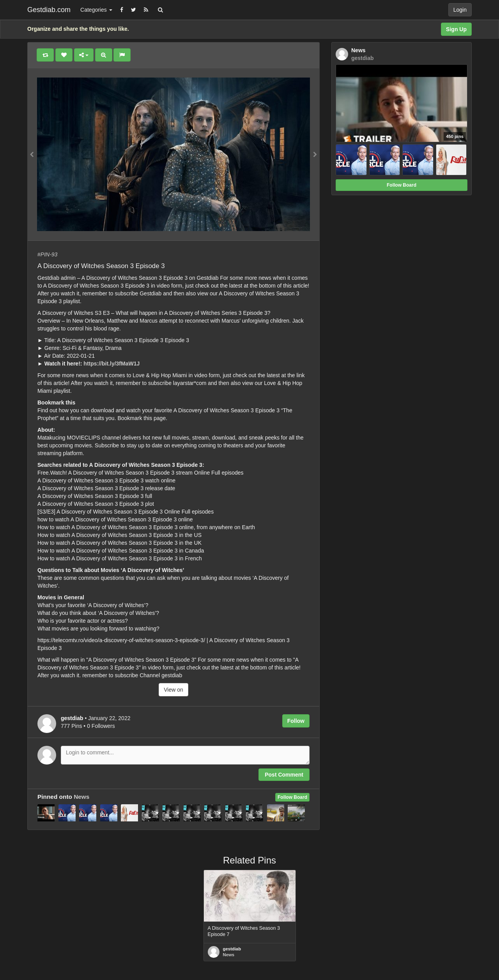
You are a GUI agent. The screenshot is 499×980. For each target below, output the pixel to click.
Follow (296, 721)
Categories (96, 10)
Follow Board (292, 797)
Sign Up (456, 29)
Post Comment (284, 775)
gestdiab (232, 949)
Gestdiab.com (49, 10)
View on (173, 690)
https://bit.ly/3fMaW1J (111, 364)
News (81, 797)
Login (460, 10)
